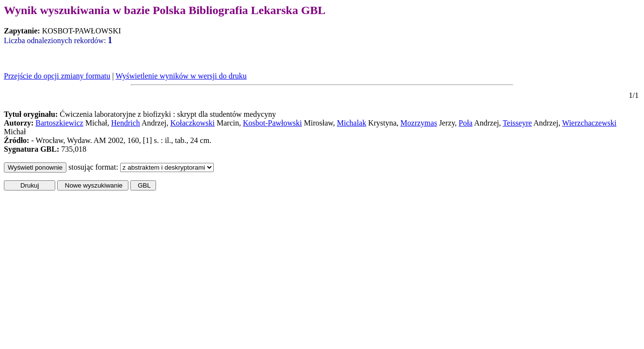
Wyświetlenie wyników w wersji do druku (181, 76)
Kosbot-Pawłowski (272, 123)
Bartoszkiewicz (59, 123)
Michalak (351, 123)
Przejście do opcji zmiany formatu (57, 76)
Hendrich (126, 123)
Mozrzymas (419, 123)
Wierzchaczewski (589, 123)
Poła (466, 123)
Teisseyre (517, 123)
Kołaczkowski (192, 123)
